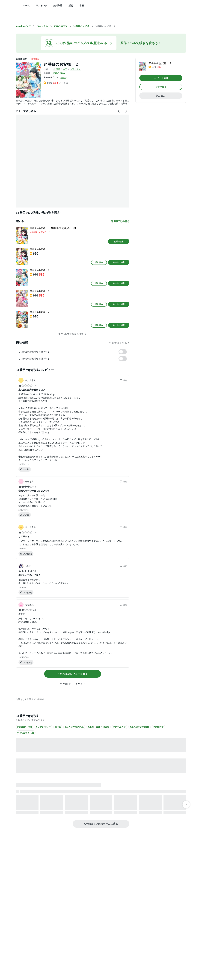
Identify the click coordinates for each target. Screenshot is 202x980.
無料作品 (58, 5)
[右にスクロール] (126, 111)
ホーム (26, 5)
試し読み (99, 262)
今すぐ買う (161, 87)
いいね (25, 469)
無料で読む (119, 241)
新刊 (71, 5)
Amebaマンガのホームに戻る (101, 824)
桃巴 (65, 69)
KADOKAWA (59, 73)
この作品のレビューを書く (73, 674)
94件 (63, 77)
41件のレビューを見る (73, 684)
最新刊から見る (120, 221)
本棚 (81, 5)
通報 (123, 380)
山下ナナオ (75, 69)
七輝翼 (57, 69)
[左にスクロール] (119, 111)
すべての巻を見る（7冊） (73, 334)
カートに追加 (119, 262)
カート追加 (161, 78)
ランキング (42, 5)
